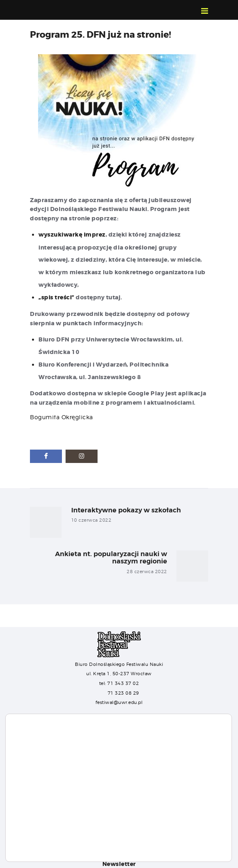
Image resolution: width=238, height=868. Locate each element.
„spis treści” (56, 297)
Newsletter (119, 863)
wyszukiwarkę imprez (72, 235)
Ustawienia (72, 848)
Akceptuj (31, 848)
